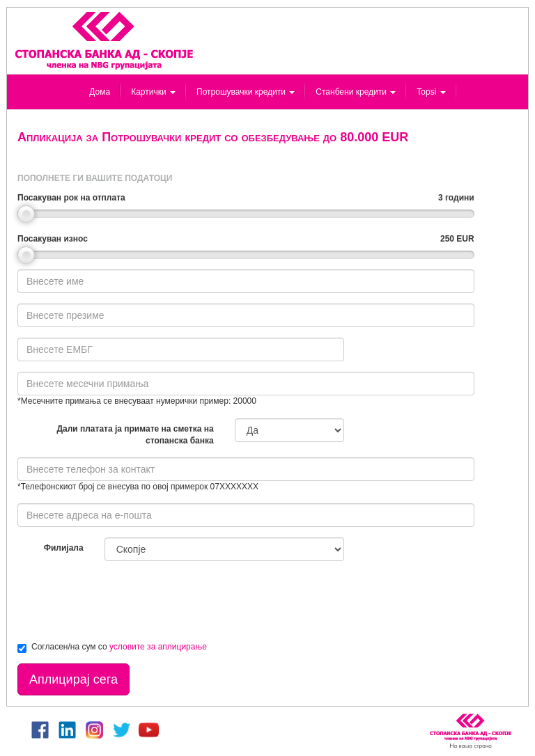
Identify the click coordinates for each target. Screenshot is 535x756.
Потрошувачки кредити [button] (246, 92)
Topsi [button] (431, 92)
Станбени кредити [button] (356, 92)
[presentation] (123, 599)
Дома (100, 92)
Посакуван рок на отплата (71, 198)
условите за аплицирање (158, 647)
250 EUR (457, 239)
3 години (456, 198)
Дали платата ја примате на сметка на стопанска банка (135, 435)
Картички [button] (153, 92)
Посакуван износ (53, 239)
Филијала (64, 548)
